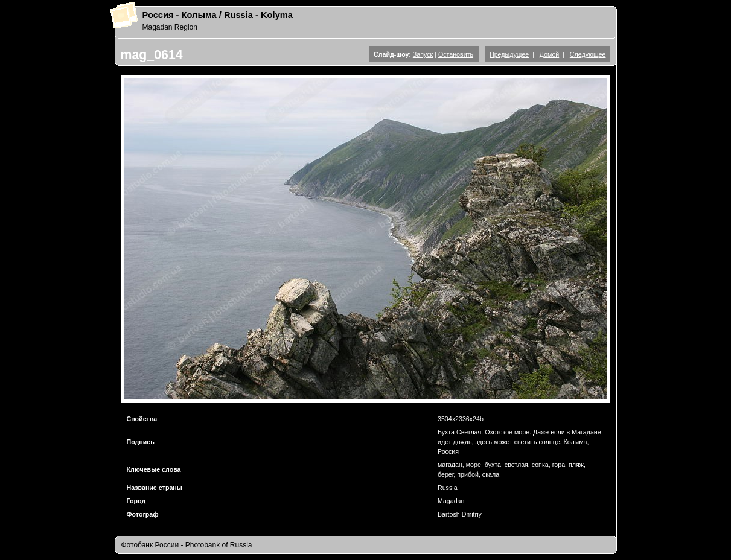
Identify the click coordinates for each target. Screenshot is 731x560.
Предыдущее (509, 54)
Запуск (423, 54)
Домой (549, 54)
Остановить (456, 54)
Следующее (588, 54)
